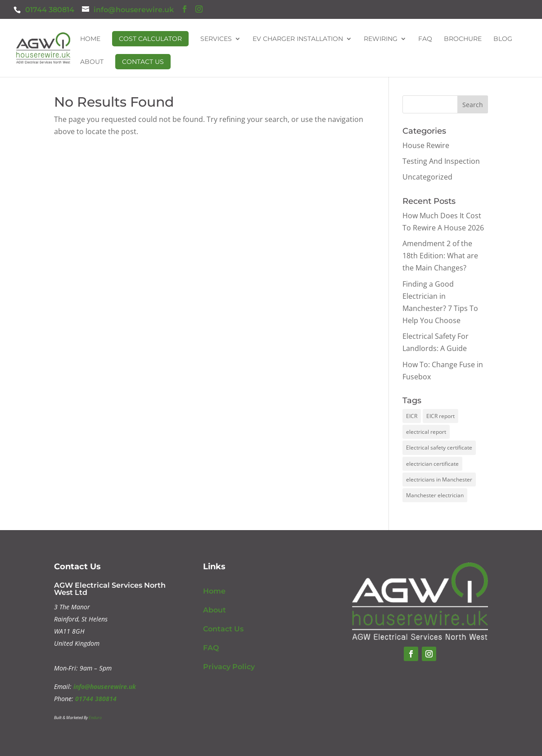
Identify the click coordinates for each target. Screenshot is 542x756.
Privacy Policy (229, 667)
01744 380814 (50, 10)
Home (90, 39)
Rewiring (381, 39)
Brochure (463, 39)
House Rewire (426, 145)
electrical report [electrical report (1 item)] (426, 432)
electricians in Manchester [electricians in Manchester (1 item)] (439, 479)
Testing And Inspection (441, 161)
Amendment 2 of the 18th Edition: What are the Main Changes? (440, 256)
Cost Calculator (150, 39)
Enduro (95, 718)
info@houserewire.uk (105, 686)
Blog (503, 39)
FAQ (425, 39)
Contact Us (143, 62)
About (92, 62)
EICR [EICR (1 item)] (412, 416)
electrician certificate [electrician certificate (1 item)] (432, 464)
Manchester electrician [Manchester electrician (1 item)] (435, 495)
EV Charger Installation (298, 39)
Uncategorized (427, 177)
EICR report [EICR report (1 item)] (440, 416)
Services (216, 39)
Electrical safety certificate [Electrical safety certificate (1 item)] (439, 448)
